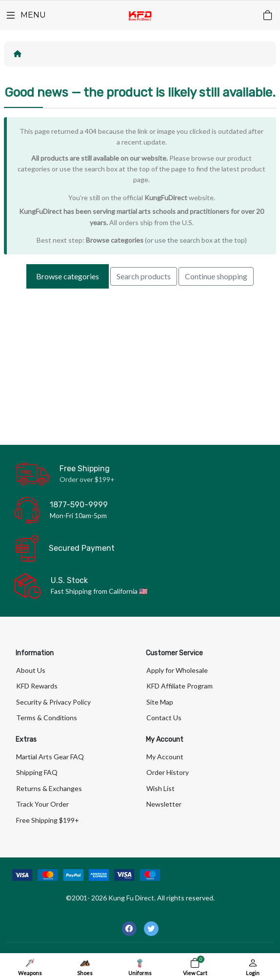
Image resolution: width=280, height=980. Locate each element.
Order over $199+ (87, 479)
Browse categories (115, 240)
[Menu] (25, 15)
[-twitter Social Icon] (151, 929)
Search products (144, 276)
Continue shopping (216, 276)
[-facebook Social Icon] (129, 929)
